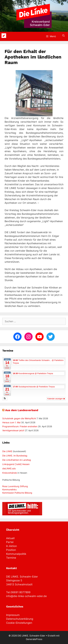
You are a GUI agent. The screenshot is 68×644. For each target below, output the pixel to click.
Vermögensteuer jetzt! (13, 430)
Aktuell (10, 538)
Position (11, 550)
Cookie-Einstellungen (19, 623)
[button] (5, 399)
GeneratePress (34, 639)
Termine (11, 558)
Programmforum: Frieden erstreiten (20, 426)
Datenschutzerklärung (20, 619)
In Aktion (11, 546)
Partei (10, 542)
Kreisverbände (10, 473)
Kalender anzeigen (56, 399)
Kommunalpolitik (16, 554)
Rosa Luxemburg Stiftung (15, 486)
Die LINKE (7, 451)
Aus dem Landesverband (22, 410)
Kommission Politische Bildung (17, 493)
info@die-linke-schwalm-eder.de (26, 596)
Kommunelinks (9, 489)
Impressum (13, 615)
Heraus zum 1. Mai (11, 422)
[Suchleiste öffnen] (63, 36)
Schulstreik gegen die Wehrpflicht (19, 418)
